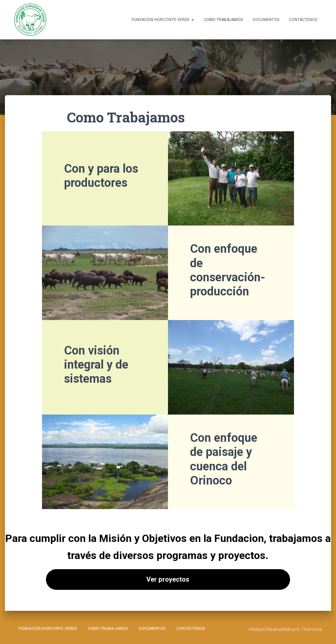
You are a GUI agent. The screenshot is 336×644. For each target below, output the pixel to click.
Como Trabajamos (223, 20)
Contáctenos (303, 20)
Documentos (266, 20)
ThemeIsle (312, 629)
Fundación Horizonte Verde (163, 20)
